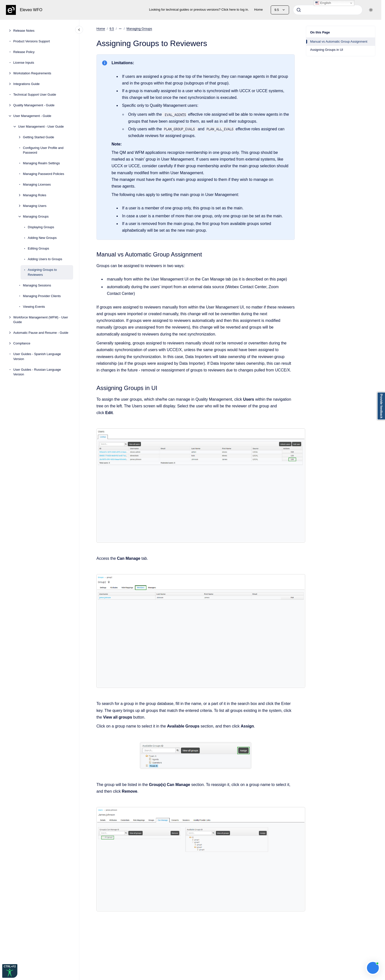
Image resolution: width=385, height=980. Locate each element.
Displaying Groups (41, 227)
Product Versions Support (32, 41)
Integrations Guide (27, 84)
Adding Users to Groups (45, 259)
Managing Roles (35, 195)
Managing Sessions (37, 285)
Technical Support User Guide (35, 95)
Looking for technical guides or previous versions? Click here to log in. (199, 10)
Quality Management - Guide (34, 105)
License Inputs (24, 63)
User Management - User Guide (41, 126)
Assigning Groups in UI (327, 50)
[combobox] (328, 10)
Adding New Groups (42, 238)
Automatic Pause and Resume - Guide (41, 333)
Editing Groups (38, 248)
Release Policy (24, 52)
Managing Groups (36, 216)
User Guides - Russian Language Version (37, 372)
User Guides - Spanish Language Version (37, 356)
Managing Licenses (37, 184)
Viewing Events (34, 307)
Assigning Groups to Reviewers (42, 272)
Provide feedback (381, 406)
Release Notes (24, 31)
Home (258, 10)
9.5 (112, 29)
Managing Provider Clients (42, 296)
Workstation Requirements (32, 73)
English (323, 3)
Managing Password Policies (44, 174)
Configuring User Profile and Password (43, 150)
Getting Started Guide (39, 137)
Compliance (22, 343)
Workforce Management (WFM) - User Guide (41, 320)
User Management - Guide (32, 116)
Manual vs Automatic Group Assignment (339, 42)
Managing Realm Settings (42, 163)
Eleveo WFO (31, 10)
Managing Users (35, 206)
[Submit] (299, 10)
